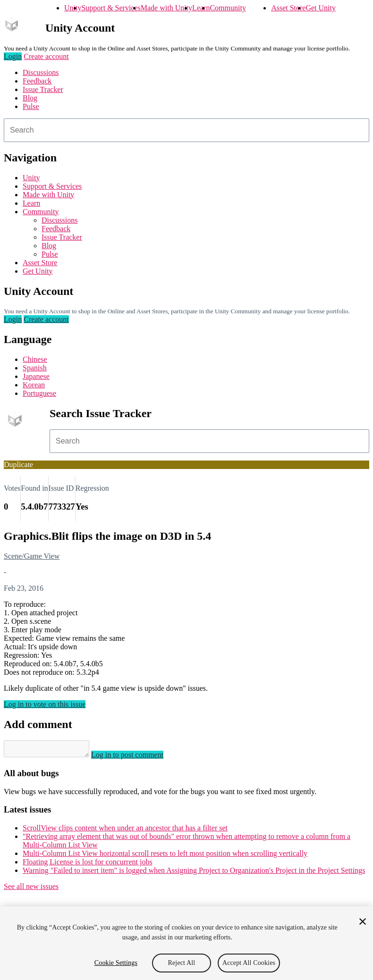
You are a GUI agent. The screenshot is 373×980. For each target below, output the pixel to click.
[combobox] (186, 130)
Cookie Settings (116, 963)
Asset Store (288, 8)
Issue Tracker (43, 89)
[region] (186, 943)
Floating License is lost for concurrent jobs (88, 865)
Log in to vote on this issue (45, 704)
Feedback (37, 81)
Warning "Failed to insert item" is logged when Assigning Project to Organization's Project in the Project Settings (194, 873)
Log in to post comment (137, 758)
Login (13, 56)
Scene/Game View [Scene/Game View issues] (32, 556)
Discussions (41, 72)
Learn (201, 8)
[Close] (363, 921)
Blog (30, 98)
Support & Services (111, 8)
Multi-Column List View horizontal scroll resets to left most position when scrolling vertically (165, 856)
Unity (73, 8)
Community (228, 8)
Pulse (31, 106)
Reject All (182, 963)
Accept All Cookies (249, 963)
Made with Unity (166, 8)
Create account (46, 56)
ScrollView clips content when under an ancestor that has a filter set (125, 831)
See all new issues (31, 889)
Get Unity (321, 8)
